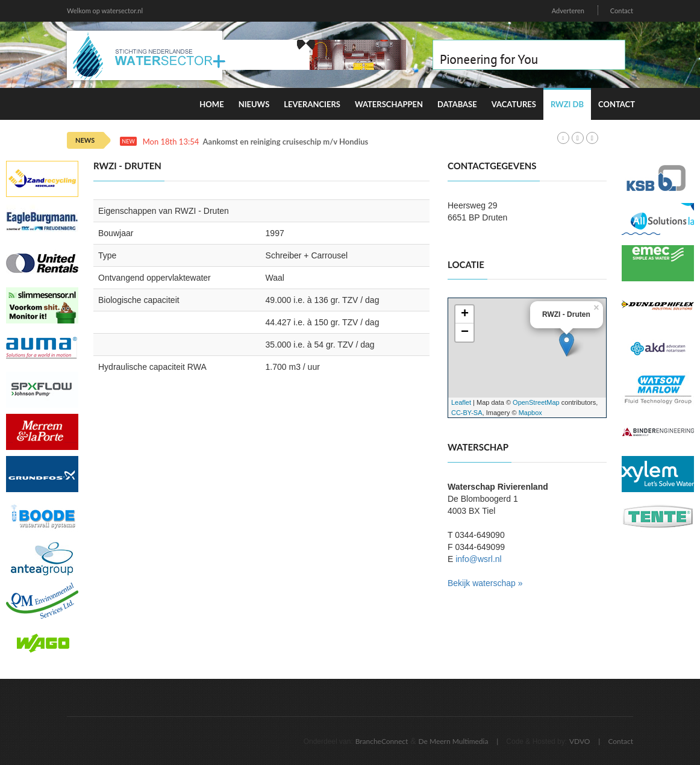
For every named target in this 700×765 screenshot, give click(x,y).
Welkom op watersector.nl (105, 11)
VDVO (580, 741)
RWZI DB (567, 104)
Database (457, 104)
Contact (622, 11)
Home (211, 104)
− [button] (465, 333)
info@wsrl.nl (478, 559)
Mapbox (530, 413)
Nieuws (254, 104)
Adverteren (568, 11)
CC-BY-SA (467, 413)
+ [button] (465, 314)
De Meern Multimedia (454, 741)
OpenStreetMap (536, 402)
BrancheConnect (382, 741)
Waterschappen (389, 104)
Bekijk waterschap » (485, 583)
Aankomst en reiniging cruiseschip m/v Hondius (286, 142)
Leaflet (461, 402)
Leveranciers (312, 104)
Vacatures (514, 104)
